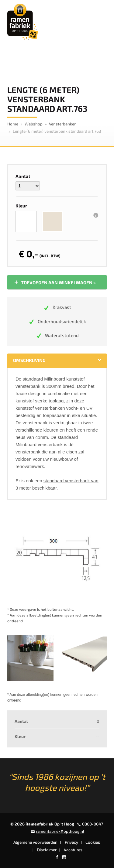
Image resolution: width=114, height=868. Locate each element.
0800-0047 (93, 824)
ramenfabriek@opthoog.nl (60, 831)
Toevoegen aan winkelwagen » (55, 283)
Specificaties (74, 361)
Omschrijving (29, 361)
